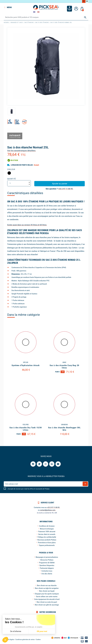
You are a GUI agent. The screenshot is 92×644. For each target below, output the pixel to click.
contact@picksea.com (48, 510)
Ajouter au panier (60, 184)
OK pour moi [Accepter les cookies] (42, 631)
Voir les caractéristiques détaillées (21, 151)
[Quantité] (19, 183)
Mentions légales (9, 639)
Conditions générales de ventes (25, 639)
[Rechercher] (46, 17)
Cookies (38, 639)
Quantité (12, 179)
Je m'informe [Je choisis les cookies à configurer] (16, 631)
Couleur (11, 169)
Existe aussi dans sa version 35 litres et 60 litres (27, 225)
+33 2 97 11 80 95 (65, 189)
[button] (5, 640)
